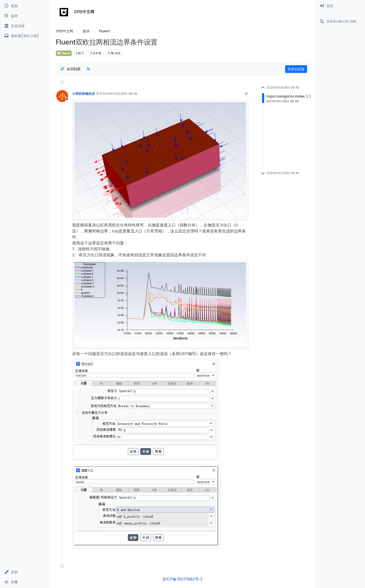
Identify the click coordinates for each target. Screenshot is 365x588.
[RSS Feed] (88, 69)
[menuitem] (340, 6)
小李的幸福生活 (83, 94)
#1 (247, 94)
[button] (25, 572)
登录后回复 (296, 69)
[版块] (25, 16)
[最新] (25, 6)
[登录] (340, 6)
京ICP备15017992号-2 (182, 579)
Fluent (64, 53)
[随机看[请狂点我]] (25, 36)
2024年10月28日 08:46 (120, 94)
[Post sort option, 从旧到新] (70, 69)
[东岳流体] (25, 26)
